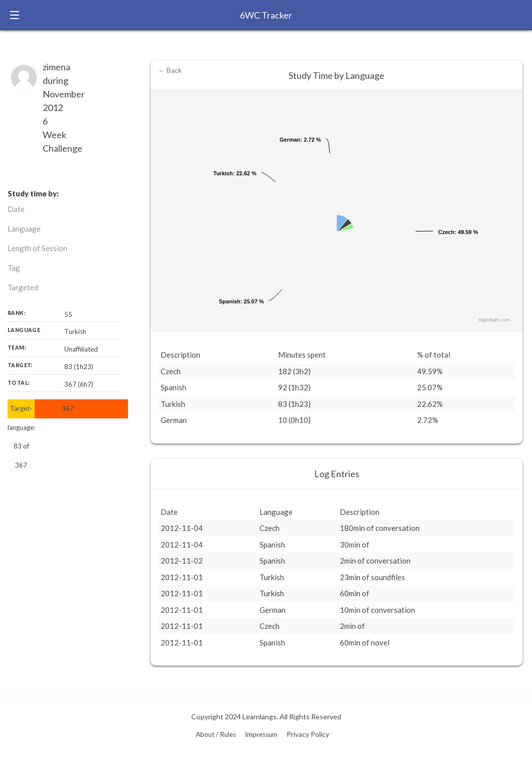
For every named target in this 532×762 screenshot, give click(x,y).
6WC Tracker (266, 15)
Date (16, 209)
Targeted (23, 287)
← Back (170, 70)
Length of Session (37, 248)
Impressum (261, 734)
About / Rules (216, 734)
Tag (14, 268)
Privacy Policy (308, 734)
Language (24, 229)
